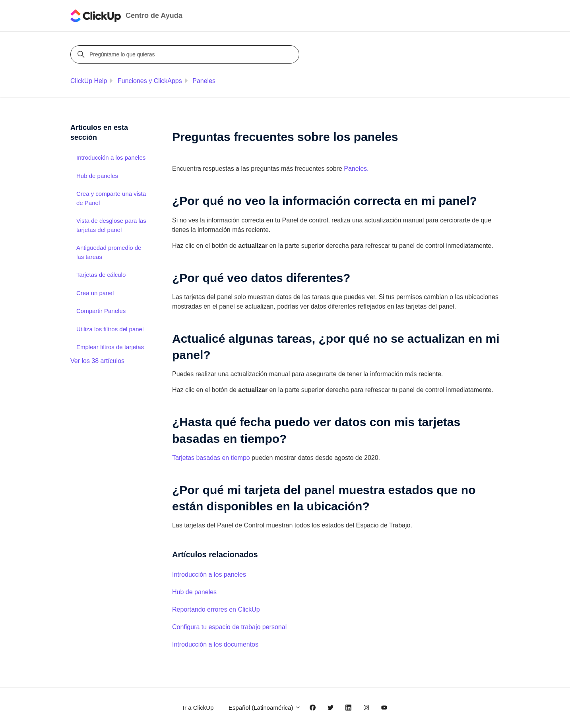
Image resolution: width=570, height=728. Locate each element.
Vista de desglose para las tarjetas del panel (111, 225)
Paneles (204, 81)
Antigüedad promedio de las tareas (109, 252)
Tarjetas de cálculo (101, 275)
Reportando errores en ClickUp (216, 609)
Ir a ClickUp (198, 708)
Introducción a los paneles (209, 574)
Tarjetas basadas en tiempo (211, 458)
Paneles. (356, 169)
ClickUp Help (89, 81)
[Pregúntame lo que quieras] (186, 54)
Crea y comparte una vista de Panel (111, 198)
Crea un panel (95, 293)
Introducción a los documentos (215, 644)
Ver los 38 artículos (97, 361)
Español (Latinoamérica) (265, 708)
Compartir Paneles (101, 311)
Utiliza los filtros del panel (110, 329)
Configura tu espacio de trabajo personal (229, 627)
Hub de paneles (194, 592)
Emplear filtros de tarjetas (110, 347)
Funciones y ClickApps (150, 81)
